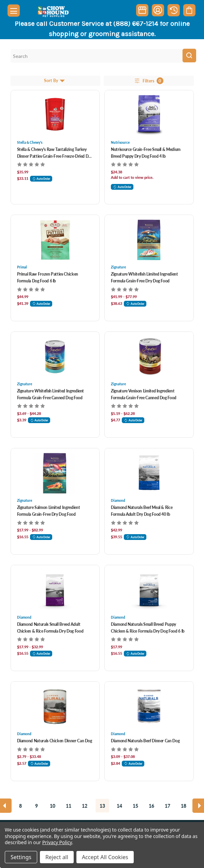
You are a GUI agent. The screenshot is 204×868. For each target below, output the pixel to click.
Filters (149, 81)
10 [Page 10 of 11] (53, 806)
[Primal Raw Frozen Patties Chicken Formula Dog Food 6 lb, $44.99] (55, 240)
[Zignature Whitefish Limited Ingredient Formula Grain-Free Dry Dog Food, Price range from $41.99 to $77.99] (149, 240)
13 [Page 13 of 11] (102, 806)
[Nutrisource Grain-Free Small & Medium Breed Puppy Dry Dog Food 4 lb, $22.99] (149, 115)
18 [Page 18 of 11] (184, 806)
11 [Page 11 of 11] (69, 806)
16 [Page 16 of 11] (151, 806)
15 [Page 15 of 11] (135, 806)
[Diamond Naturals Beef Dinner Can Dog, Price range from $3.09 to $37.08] (149, 707)
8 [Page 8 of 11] (20, 806)
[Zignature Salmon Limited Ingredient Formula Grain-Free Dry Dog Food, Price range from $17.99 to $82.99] (55, 473)
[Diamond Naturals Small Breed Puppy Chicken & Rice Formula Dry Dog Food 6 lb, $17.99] (149, 590)
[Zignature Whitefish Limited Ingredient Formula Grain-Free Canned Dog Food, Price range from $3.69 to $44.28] (55, 357)
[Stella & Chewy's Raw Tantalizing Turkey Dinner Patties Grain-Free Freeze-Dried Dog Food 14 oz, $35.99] (55, 115)
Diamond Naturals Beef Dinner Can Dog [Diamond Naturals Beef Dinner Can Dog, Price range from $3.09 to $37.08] (145, 741)
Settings (21, 857)
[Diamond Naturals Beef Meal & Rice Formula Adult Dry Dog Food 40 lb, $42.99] (149, 473)
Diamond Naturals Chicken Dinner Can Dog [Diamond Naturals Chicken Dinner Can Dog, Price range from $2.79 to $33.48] (55, 741)
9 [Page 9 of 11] (37, 806)
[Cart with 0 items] (189, 10)
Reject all (57, 857)
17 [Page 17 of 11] (167, 806)
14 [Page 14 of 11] (119, 806)
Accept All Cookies (105, 857)
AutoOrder (41, 179)
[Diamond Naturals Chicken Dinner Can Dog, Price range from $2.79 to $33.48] (55, 707)
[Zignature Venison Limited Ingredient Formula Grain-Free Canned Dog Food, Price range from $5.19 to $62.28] (149, 357)
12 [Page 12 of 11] (85, 806)
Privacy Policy (57, 842)
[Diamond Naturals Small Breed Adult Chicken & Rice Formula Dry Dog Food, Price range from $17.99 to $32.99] (55, 590)
